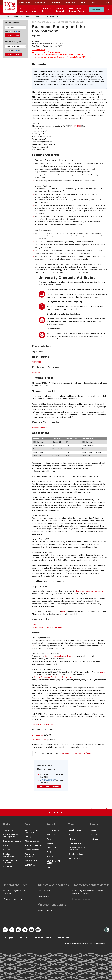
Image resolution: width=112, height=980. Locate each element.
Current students (41, 3)
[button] (96, 10)
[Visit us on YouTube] (31, 930)
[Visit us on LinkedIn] (18, 930)
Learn (64, 612)
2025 (13, 32)
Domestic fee (38, 735)
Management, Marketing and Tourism (76, 753)
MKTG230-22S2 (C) (47, 780)
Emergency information (83, 899)
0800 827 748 (9, 891)
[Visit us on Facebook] (5, 930)
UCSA (35, 646)
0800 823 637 (88, 894)
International (56, 3)
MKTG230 (77, 126)
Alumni (83, 3)
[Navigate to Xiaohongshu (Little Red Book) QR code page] (38, 930)
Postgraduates (70, 3)
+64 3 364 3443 (44, 891)
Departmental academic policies (58, 656)
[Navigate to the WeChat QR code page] (25, 930)
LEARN (35, 625)
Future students (25, 3)
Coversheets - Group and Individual (47, 627)
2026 (20, 32)
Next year (56, 786)
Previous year (44, 786)
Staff (108, 3)
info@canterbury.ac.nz (13, 899)
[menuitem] (23, 10)
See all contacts (45, 910)
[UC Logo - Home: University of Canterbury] (10, 6)
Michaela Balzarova (40, 428)
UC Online (93, 3)
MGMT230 (36, 362)
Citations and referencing (43, 724)
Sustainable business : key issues (89, 591)
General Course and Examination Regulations (53, 677)
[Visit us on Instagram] (12, 930)
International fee (39, 740)
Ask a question (44, 896)
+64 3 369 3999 (9, 894)
